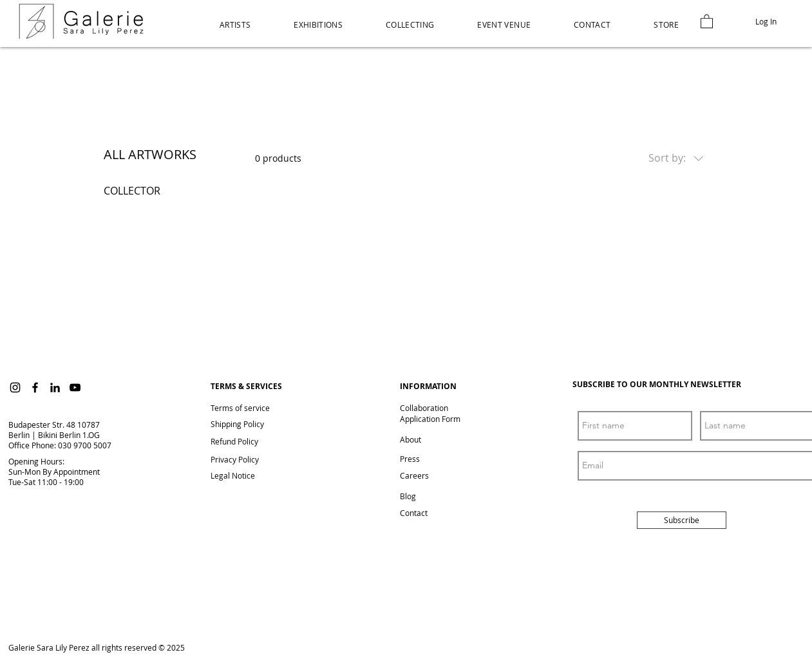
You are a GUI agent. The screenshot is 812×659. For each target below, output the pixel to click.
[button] (666, 24)
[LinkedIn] (55, 387)
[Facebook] (35, 387)
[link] (707, 21)
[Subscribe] (682, 520)
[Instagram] (15, 387)
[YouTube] (75, 387)
